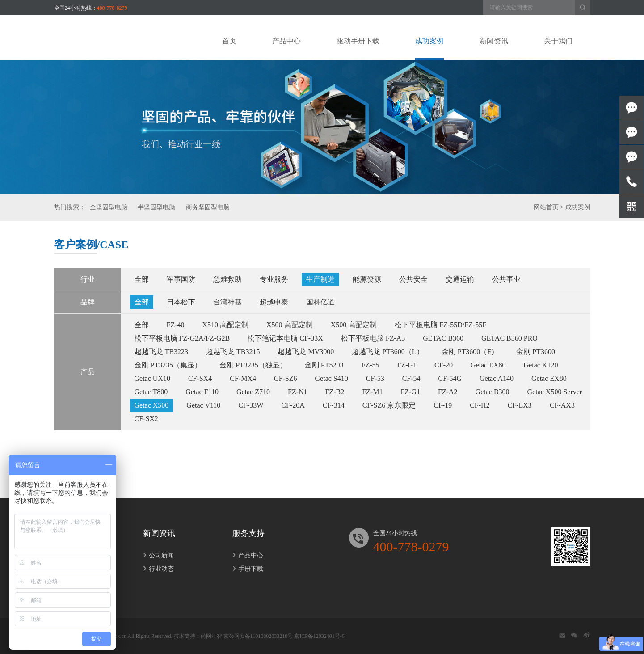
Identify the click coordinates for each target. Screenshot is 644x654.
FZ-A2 (448, 392)
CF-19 (443, 405)
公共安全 (413, 279)
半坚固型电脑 (156, 207)
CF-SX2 (146, 419)
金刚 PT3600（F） (470, 352)
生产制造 (320, 279)
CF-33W (251, 405)
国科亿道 (320, 302)
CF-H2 (480, 405)
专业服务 (274, 279)
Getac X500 (152, 405)
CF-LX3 (520, 405)
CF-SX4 (200, 378)
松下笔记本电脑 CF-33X (285, 338)
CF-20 (444, 365)
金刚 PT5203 (324, 365)
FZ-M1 (372, 392)
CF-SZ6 (286, 378)
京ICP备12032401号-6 (319, 636)
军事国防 (181, 279)
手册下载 (248, 569)
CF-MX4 (243, 378)
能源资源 (367, 279)
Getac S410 (332, 378)
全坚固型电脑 (109, 207)
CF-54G (450, 378)
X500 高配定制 (290, 325)
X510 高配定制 (226, 325)
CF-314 (334, 405)
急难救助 (227, 279)
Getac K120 (541, 365)
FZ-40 (176, 325)
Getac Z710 (253, 392)
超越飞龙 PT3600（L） (387, 352)
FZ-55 (370, 365)
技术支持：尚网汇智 (198, 636)
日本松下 (181, 302)
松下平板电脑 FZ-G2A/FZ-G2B (182, 338)
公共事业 (506, 279)
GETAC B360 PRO (509, 338)
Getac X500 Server (555, 392)
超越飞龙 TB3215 (233, 352)
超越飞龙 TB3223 (161, 352)
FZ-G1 (407, 365)
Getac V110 (203, 405)
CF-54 (411, 378)
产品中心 (248, 555)
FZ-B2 (335, 392)
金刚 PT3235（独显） (253, 365)
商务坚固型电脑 (208, 207)
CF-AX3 (562, 405)
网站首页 (546, 207)
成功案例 (578, 207)
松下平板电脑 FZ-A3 (373, 338)
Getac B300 (492, 392)
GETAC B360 (443, 338)
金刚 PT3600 (536, 352)
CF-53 (375, 378)
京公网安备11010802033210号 (258, 636)
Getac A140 (497, 378)
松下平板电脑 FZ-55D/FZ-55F (440, 325)
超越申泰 (274, 302)
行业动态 (158, 569)
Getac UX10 (152, 378)
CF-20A (293, 405)
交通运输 (460, 279)
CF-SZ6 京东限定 (389, 405)
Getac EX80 (488, 365)
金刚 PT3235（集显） (168, 365)
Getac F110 (202, 392)
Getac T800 (151, 392)
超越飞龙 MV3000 (306, 352)
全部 (142, 279)
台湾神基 (227, 302)
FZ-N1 (298, 392)
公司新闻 (158, 555)
